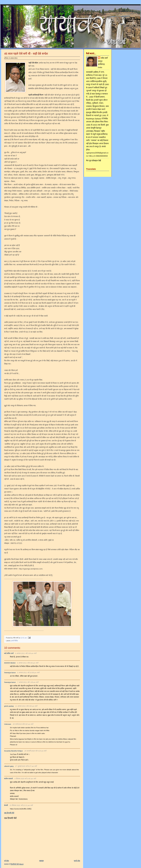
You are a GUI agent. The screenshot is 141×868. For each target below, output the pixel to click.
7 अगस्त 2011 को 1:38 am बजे (28, 682)
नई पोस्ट (6, 861)
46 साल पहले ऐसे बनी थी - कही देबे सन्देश (26, 54)
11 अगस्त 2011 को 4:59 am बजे (26, 706)
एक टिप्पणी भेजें (9, 813)
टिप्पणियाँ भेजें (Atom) (17, 864)
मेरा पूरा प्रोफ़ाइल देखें (93, 161)
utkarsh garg (9, 766)
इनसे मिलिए (15, 641)
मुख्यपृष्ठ (41, 861)
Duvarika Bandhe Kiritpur (13, 751)
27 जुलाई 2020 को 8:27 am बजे (26, 766)
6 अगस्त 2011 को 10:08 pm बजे (28, 673)
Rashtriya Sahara (94, 119)
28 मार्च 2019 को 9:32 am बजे (23, 724)
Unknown (8, 724)
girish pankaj (9, 706)
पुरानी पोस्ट (77, 861)
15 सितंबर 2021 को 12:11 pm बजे (21, 805)
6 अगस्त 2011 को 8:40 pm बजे (28, 663)
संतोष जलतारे (9, 779)
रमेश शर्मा (104, 58)
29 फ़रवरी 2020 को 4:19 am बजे (35, 751)
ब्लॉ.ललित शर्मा (9, 653)
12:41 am (24, 638)
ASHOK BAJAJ (10, 663)
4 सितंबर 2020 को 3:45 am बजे (25, 779)
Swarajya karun (10, 673)
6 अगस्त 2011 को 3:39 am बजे (26, 653)
